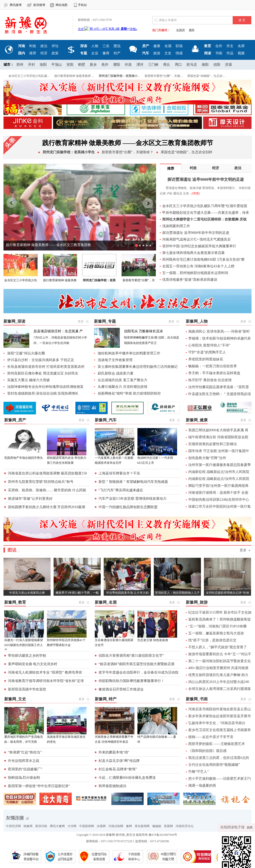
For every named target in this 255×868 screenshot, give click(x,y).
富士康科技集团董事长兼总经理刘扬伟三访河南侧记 (138, 367)
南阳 (205, 65)
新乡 (93, 65)
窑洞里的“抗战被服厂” (25, 769)
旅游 (157, 53)
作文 (230, 46)
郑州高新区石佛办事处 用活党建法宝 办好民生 (43, 373)
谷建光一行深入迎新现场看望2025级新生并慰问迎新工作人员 (24, 645)
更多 (243, 550)
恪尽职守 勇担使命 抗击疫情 (210, 380)
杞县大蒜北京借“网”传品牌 (119, 761)
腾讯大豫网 (57, 826)
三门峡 (153, 65)
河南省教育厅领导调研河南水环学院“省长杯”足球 (46, 681)
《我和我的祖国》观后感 (207, 751)
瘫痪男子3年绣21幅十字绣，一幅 (77, 593)
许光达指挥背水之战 (24, 761)
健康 (157, 46)
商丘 (167, 65)
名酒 (168, 46)
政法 (44, 46)
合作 (219, 46)
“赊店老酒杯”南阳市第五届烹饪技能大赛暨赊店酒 (136, 664)
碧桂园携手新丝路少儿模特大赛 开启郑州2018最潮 (47, 507)
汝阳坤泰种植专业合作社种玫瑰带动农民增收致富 (45, 387)
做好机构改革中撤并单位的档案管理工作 (129, 353)
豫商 (106, 53)
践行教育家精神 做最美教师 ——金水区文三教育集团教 (48, 245)
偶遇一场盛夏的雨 (202, 786)
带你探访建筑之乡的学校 (27, 656)
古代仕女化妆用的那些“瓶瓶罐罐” (214, 765)
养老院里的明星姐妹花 (206, 359)
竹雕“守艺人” (198, 772)
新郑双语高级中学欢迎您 (27, 689)
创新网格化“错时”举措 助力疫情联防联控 (129, 393)
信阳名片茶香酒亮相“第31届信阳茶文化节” (131, 656)
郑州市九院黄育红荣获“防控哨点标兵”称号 (41, 482)
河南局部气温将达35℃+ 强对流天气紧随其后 (196, 239)
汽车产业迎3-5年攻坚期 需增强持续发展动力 (132, 499)
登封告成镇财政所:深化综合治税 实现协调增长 (43, 393)
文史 (168, 53)
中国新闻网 (87, 826)
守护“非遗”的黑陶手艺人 (207, 352)
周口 (178, 65)
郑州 (20, 65)
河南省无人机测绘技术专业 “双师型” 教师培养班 (45, 672)
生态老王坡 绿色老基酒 (153, 640)
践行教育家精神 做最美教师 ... (74, 76)
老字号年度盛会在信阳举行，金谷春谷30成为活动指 (138, 672)
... (119, 76)
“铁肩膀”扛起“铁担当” (25, 752)
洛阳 (43, 65)
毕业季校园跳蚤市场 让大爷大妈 (127, 593)
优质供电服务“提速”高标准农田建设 (190, 280)
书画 (219, 53)
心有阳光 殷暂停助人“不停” (209, 345)
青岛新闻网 (142, 826)
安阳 (70, 65)
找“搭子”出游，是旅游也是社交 (212, 640)
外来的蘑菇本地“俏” (114, 752)
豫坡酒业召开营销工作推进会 (121, 689)
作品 (230, 53)
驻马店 (192, 65)
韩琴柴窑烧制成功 (112, 786)
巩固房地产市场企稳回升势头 (24, 458)
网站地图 (62, 5)
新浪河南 (41, 826)
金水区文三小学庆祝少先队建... (29, 76)
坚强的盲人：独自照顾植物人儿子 (177, 593)
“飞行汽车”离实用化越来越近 (121, 490)
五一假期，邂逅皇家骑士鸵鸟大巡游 (216, 633)
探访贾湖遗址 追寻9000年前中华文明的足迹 (196, 233)
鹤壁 (82, 65)
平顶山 (57, 65)
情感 (179, 53)
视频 (241, 53)
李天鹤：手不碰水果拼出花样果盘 (214, 373)
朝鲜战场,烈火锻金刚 (24, 778)
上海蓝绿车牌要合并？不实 (119, 473)
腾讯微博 (16, 5)
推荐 (33, 53)
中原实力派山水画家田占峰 (27, 593)
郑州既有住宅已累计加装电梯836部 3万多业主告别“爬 (203, 260)
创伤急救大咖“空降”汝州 (207, 458)
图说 (117, 46)
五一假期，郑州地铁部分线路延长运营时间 (195, 273)
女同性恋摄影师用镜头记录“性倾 (227, 593)
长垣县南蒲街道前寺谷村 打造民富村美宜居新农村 (46, 367)
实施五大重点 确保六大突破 (29, 380)
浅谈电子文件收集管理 (115, 360)
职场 (179, 46)
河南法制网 (116, 826)
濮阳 (117, 65)
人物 (95, 46)
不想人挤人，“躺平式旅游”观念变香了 (218, 647)
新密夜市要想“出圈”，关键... (163, 76)
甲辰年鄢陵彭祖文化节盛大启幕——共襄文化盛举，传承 (206, 213)
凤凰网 (168, 826)
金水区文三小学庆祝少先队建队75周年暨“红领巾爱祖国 (205, 206)
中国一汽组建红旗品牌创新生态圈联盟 (128, 507)
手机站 (82, 5)
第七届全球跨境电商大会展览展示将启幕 (193, 253)
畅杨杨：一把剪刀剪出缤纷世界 (213, 366)
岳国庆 (181, 30)
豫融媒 (157, 826)
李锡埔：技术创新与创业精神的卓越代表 (220, 338)
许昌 (128, 65)
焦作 (105, 65)
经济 (44, 53)
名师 (241, 46)
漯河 (140, 65)
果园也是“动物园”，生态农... (206, 76)
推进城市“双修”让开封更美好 (30, 499)
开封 (32, 65)
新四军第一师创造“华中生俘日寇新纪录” (39, 786)
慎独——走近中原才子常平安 (211, 737)
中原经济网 (13, 826)
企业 (95, 53)
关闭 (250, 828)
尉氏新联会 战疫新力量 (116, 373)
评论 (55, 46)
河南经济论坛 (185, 826)
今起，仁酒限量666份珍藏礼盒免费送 (127, 778)
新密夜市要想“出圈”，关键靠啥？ (127, 152)
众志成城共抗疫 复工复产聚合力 (123, 380)
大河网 (72, 826)
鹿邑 (192, 30)
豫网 (129, 826)
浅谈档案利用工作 (176, 226)
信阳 (217, 65)
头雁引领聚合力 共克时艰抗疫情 (123, 387)
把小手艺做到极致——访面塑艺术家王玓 (220, 779)
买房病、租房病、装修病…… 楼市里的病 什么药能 (47, 490)
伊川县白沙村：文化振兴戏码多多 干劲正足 (41, 360)
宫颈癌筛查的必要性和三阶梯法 (213, 444)
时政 (33, 46)
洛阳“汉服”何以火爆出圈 (26, 353)
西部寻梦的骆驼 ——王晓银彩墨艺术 (217, 744)
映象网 (28, 826)
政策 (55, 53)
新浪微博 (39, 5)
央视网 (101, 826)
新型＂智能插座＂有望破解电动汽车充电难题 (133, 482)
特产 (117, 53)
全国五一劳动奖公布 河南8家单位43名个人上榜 (198, 266)
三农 (106, 46)
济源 (228, 65)
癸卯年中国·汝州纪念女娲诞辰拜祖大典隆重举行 (199, 246)
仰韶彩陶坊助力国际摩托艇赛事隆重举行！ (131, 681)
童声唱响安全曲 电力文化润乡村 (33, 664)
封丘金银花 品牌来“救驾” (118, 769)
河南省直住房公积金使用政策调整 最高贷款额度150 (48, 473)
